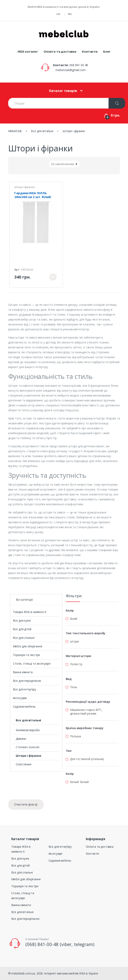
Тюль (74, 687)
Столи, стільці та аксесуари (32, 663)
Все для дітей (22, 629)
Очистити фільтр (26, 804)
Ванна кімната (23, 672)
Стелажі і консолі (28, 747)
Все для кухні (22, 620)
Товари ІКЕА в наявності (30, 612)
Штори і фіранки (24, 187)
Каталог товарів (63, 91)
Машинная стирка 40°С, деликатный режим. (86, 712)
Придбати (53, 277)
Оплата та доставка (60, 51)
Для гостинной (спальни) (87, 759)
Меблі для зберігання (28, 646)
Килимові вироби (28, 730)
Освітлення (24, 764)
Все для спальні (24, 638)
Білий (74, 619)
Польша (75, 736)
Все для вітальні (28, 720)
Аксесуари (20, 698)
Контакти (90, 51)
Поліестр (76, 664)
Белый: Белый (79, 782)
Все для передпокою (27, 681)
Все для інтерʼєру (25, 689)
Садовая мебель (24, 706)
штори (74, 641)
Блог (107, 51)
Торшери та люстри (27, 655)
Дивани (21, 739)
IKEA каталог (28, 51)
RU (70, 14)
